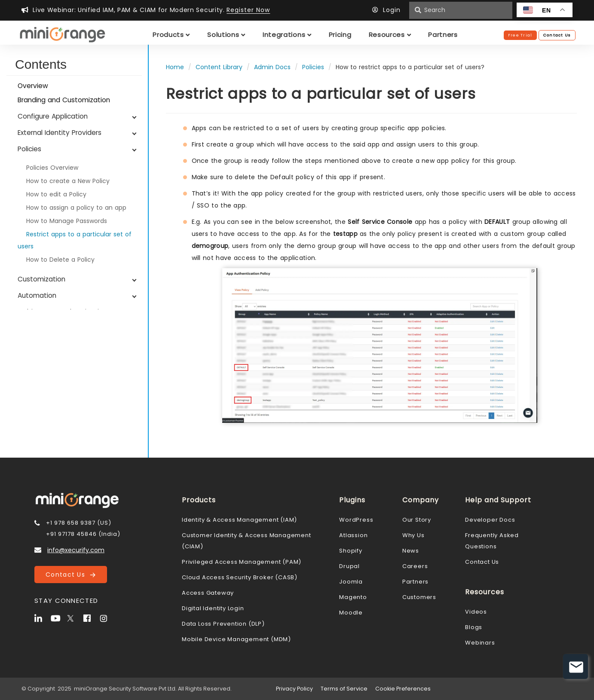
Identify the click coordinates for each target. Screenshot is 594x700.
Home (175, 67)
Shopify (351, 551)
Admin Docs (272, 67)
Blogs (474, 627)
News (411, 551)
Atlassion (353, 535)
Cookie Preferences (403, 689)
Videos (476, 612)
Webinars (480, 643)
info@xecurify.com (76, 550)
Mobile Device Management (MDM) (236, 639)
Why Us (413, 535)
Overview (33, 86)
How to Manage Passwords (67, 221)
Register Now (248, 10)
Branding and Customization (64, 100)
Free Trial (520, 35)
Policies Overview (52, 168)
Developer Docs (490, 520)
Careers (415, 566)
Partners (415, 582)
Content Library (219, 67)
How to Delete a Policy (60, 260)
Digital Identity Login (213, 608)
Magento (353, 597)
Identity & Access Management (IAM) (239, 520)
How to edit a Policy (56, 194)
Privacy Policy (294, 689)
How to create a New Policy (68, 181)
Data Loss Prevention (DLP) (223, 624)
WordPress (356, 520)
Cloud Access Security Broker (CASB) (240, 577)
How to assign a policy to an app (76, 208)
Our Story (417, 520)
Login (389, 10)
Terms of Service (344, 689)
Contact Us (70, 575)
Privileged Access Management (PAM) (242, 562)
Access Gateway (208, 593)
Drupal (349, 566)
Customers (419, 597)
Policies (313, 67)
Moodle (351, 613)
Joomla (351, 582)
